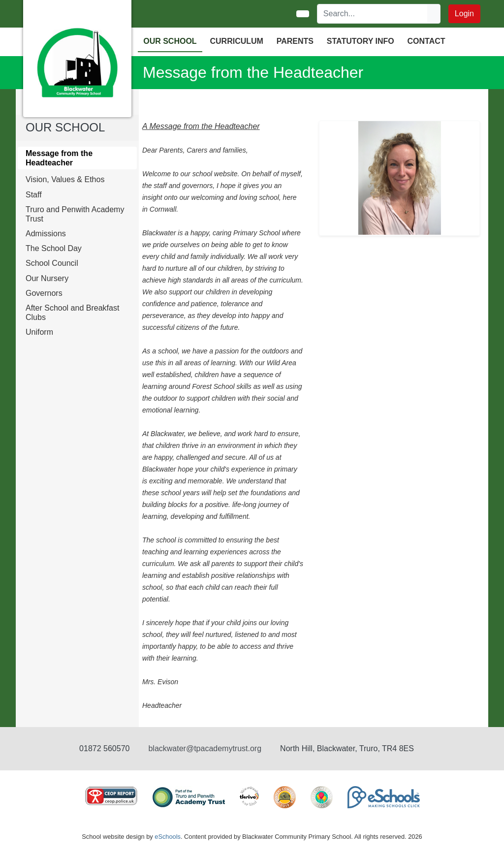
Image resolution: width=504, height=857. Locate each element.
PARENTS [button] (295, 41)
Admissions (46, 234)
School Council (52, 263)
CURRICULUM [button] (236, 41)
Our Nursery (47, 278)
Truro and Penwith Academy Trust (75, 214)
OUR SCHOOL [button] (170, 41)
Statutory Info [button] (361, 41)
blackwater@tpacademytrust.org (205, 748)
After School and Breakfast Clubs (72, 313)
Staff (34, 195)
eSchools (168, 837)
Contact (426, 41)
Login (464, 14)
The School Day (54, 248)
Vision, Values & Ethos (65, 179)
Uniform (39, 332)
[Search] (373, 14)
